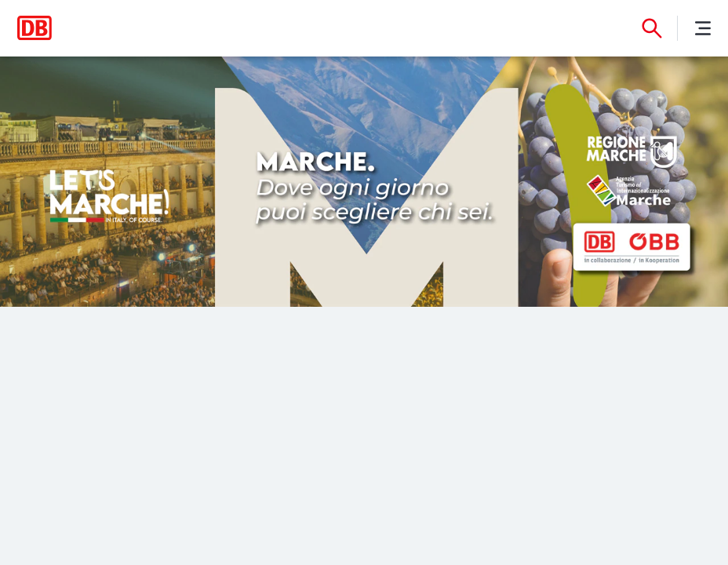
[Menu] (703, 28)
